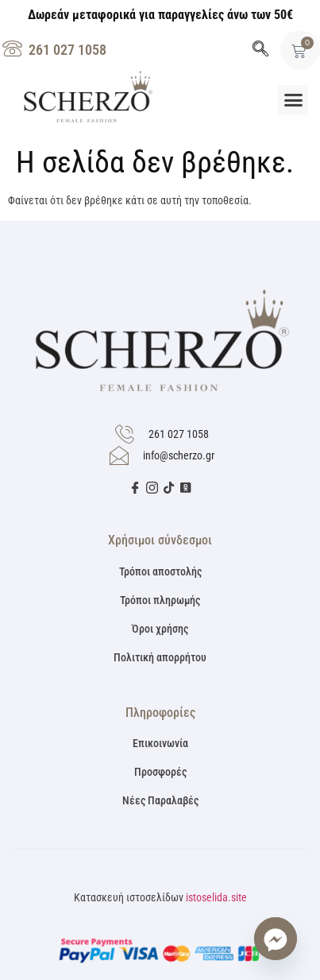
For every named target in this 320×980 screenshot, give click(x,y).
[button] (293, 100)
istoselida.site (216, 897)
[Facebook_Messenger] (276, 939)
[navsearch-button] (260, 50)
